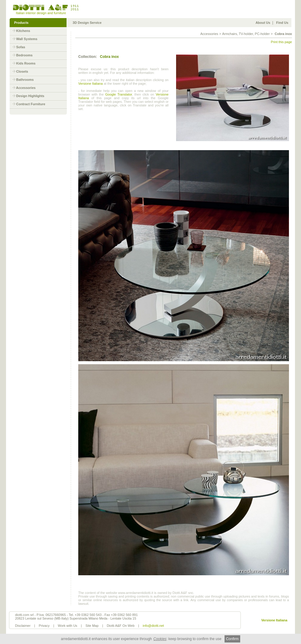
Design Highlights (30, 96)
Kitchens (23, 31)
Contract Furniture (31, 104)
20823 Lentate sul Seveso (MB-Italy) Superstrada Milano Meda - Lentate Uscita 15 (76, 618)
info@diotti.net (153, 626)
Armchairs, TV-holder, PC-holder (246, 34)
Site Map (92, 626)
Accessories (26, 88)
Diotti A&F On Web (121, 626)
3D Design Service (87, 23)
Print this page (281, 42)
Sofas (21, 47)
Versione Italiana (90, 84)
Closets (22, 71)
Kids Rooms (26, 63)
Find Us (282, 23)
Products (21, 23)
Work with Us (68, 626)
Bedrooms (24, 55)
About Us (263, 23)
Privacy (44, 626)
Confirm (232, 639)
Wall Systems (27, 39)
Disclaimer (23, 626)
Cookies (160, 639)
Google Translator (118, 94)
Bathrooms (25, 80)
